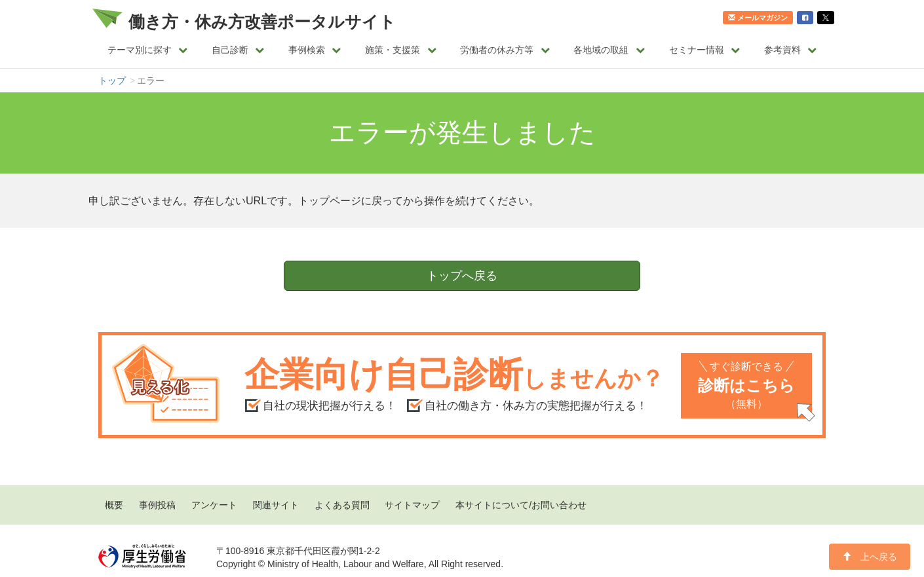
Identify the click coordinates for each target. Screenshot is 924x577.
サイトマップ (412, 505)
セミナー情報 (705, 50)
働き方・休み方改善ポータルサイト (262, 22)
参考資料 (791, 50)
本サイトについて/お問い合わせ (521, 505)
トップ (112, 81)
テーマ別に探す (148, 50)
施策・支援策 (401, 50)
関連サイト (276, 505)
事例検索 (315, 50)
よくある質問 (342, 505)
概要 (114, 505)
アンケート (214, 505)
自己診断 (238, 50)
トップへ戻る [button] (462, 276)
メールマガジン (758, 18)
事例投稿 (157, 505)
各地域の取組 (609, 50)
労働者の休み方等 (505, 50)
